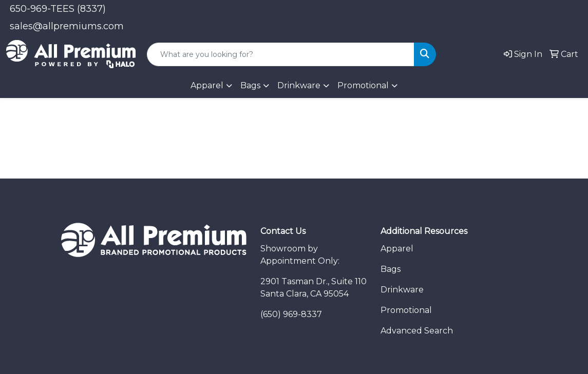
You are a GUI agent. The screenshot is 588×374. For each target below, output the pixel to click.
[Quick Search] (281, 54)
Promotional (406, 310)
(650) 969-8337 (291, 314)
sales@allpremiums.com (67, 26)
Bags (250, 85)
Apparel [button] (207, 85)
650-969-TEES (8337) (58, 9)
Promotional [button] (363, 85)
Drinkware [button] (299, 85)
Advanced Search (417, 331)
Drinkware (402, 290)
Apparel (397, 249)
